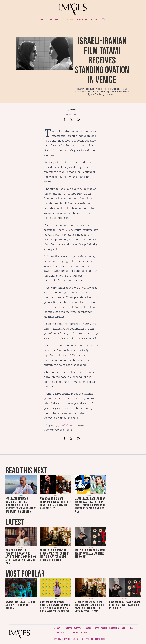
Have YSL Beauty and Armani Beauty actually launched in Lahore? (90, 554)
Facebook (68, 628)
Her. (104, 20)
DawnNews (85, 639)
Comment (82, 20)
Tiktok (96, 628)
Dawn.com (57, 639)
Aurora (75, 639)
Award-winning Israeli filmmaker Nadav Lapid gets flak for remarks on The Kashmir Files (56, 504)
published (65, 425)
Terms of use (60, 633)
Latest (42, 20)
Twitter (77, 628)
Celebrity (55, 20)
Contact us (58, 628)
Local (94, 20)
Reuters (73, 110)
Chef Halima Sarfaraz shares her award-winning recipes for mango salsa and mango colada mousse (55, 607)
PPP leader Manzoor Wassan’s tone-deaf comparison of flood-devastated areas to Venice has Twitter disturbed (21, 505)
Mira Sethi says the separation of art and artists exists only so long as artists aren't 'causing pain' (21, 557)
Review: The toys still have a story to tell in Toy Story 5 (20, 605)
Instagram (87, 628)
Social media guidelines (110, 628)
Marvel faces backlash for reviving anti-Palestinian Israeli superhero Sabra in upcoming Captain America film (90, 505)
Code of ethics (127, 628)
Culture (69, 20)
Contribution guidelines (77, 633)
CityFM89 (67, 639)
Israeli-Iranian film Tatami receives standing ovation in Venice (102, 61)
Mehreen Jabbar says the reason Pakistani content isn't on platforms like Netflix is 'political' (55, 555)
